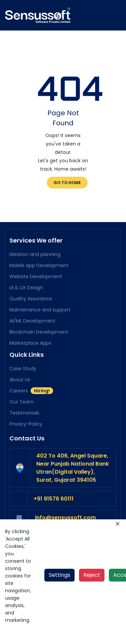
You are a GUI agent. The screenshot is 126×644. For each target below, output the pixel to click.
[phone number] (72, 499)
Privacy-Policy (26, 424)
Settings (59, 575)
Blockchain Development (39, 332)
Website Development (36, 276)
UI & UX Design (26, 288)
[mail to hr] (73, 518)
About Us (20, 380)
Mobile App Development (39, 265)
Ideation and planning (35, 254)
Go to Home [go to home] (67, 183)
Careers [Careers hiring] (31, 391)
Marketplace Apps (30, 343)
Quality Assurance (31, 299)
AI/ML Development (32, 321)
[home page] (38, 14)
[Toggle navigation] (117, 15)
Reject (92, 575)
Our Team (22, 402)
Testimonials (24, 413)
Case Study (23, 369)
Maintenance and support (40, 310)
